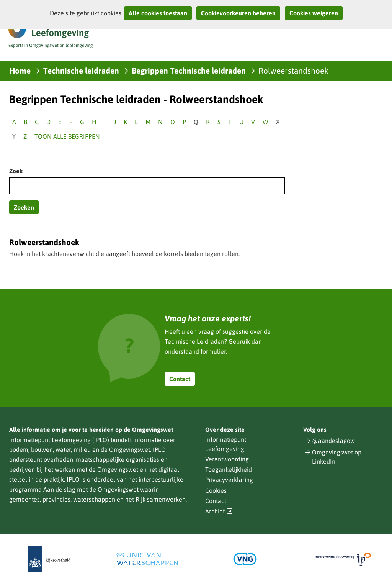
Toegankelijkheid (229, 469)
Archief (219, 511)
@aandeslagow (333, 441)
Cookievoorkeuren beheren (238, 13)
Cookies (216, 490)
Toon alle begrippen (67, 136)
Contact (180, 379)
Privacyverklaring (229, 480)
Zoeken (24, 207)
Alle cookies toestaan (158, 13)
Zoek (16, 171)
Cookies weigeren (314, 13)
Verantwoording (227, 459)
